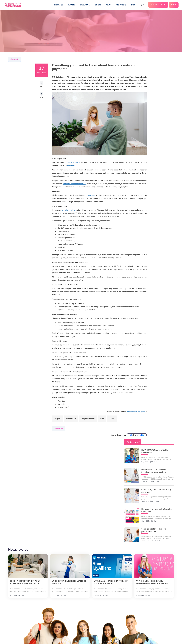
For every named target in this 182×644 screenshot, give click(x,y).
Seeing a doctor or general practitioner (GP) (154, 530)
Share (134, 435)
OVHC (112, 419)
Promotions (121, 5)
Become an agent (158, 5)
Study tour (85, 5)
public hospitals (74, 162)
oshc (102, 419)
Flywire (71, 5)
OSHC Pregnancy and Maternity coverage (156, 491)
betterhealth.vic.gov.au (136, 412)
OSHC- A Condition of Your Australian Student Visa (25, 582)
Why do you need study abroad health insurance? (152, 582)
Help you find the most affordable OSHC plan (157, 510)
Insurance (59, 5)
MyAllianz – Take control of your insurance (111, 582)
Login (174, 5)
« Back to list (15, 59)
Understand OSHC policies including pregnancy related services (154, 471)
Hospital (57, 419)
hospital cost (71, 419)
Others (98, 5)
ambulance (90, 195)
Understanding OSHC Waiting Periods (69, 582)
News (108, 5)
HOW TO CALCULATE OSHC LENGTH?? (155, 451)
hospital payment (88, 419)
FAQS (133, 5)
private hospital (69, 210)
